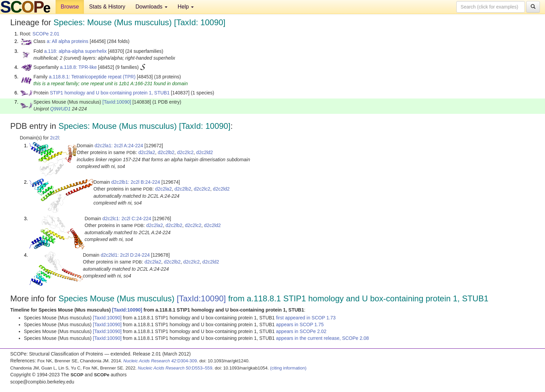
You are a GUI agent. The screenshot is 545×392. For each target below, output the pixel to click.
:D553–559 (175, 368)
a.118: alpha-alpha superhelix (75, 51)
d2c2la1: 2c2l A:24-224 (119, 146)
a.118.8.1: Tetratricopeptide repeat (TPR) (92, 77)
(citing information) (288, 368)
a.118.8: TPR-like (78, 67)
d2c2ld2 (204, 152)
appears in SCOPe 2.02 (301, 331)
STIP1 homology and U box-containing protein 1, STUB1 (110, 93)
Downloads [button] (151, 7)
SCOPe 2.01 (46, 34)
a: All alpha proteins (68, 41)
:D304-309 (160, 361)
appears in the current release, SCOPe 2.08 (322, 338)
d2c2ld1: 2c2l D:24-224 (125, 255)
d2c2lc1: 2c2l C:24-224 (127, 218)
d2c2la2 (147, 152)
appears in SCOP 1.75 (300, 325)
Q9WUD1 (60, 109)
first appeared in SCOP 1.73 (306, 318)
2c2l (55, 138)
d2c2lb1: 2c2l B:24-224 (136, 182)
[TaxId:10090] (117, 102)
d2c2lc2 (185, 152)
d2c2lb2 (166, 152)
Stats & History (107, 7)
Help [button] (186, 7)
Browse (70, 7)
